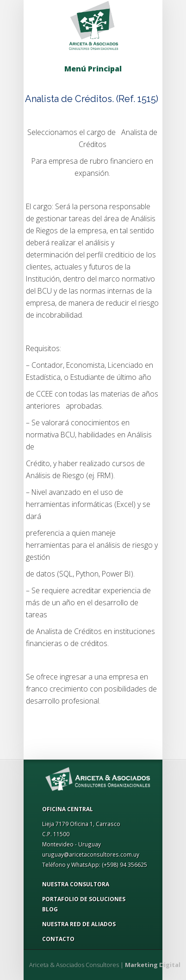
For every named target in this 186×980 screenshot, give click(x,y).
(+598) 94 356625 (124, 865)
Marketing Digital (153, 965)
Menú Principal (93, 69)
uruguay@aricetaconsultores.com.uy (91, 854)
